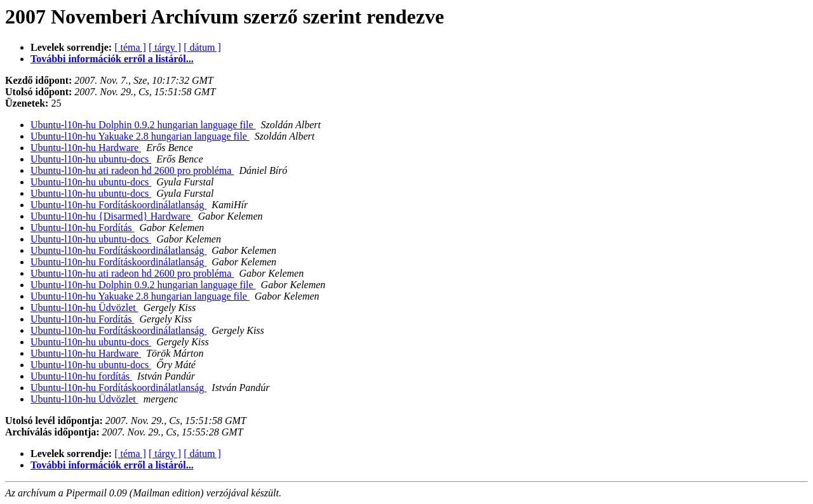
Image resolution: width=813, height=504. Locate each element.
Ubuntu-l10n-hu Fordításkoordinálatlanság (118, 205)
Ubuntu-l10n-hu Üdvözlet (84, 308)
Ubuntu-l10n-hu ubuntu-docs (91, 159)
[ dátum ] (202, 47)
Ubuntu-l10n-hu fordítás (81, 376)
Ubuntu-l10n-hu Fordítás (83, 228)
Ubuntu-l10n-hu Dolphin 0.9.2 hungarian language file (143, 125)
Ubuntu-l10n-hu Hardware (86, 148)
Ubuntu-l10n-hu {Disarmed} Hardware (112, 216)
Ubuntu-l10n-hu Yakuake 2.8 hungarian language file (140, 136)
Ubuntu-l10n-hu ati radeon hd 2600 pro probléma (132, 170)
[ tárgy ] (165, 47)
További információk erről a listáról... (112, 59)
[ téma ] (130, 47)
